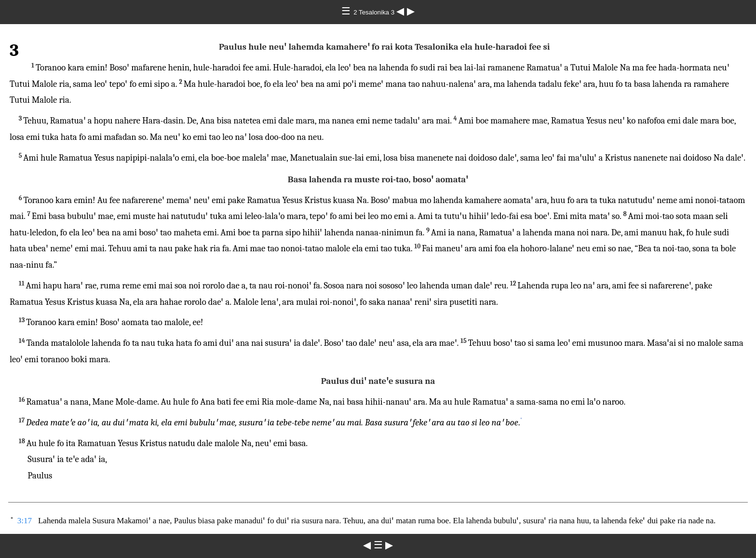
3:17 (25, 521)
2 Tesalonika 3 (375, 12)
